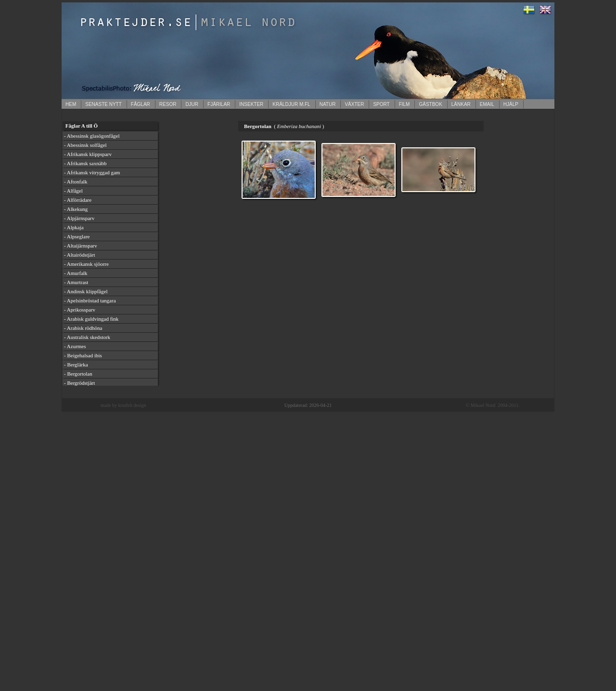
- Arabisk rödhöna (83, 328)
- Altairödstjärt (79, 255)
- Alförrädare (78, 200)
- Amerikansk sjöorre (86, 264)
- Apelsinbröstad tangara (90, 300)
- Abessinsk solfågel (85, 145)
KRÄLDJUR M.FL (291, 104)
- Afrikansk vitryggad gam (92, 172)
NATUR (328, 104)
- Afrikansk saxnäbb (85, 163)
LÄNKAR (461, 104)
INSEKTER (251, 104)
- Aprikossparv (80, 310)
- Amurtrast (76, 282)
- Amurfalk (76, 273)
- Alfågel (73, 191)
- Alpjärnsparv (79, 218)
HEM (71, 104)
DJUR (192, 104)
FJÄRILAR (219, 104)
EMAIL (487, 104)
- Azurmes (75, 346)
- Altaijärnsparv (81, 246)
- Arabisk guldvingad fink (91, 319)
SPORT (381, 104)
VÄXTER (354, 104)
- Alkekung (76, 209)
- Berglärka (76, 365)
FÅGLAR (141, 104)
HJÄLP (511, 104)
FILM (404, 104)
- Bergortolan (78, 374)
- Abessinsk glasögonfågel (92, 136)
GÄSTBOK (430, 104)
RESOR (168, 104)
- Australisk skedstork (87, 337)
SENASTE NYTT (103, 104)
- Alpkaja (74, 227)
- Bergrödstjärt (79, 383)
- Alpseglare (77, 236)
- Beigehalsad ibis (83, 355)
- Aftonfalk (76, 182)
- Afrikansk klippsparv (88, 154)
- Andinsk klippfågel (86, 291)
